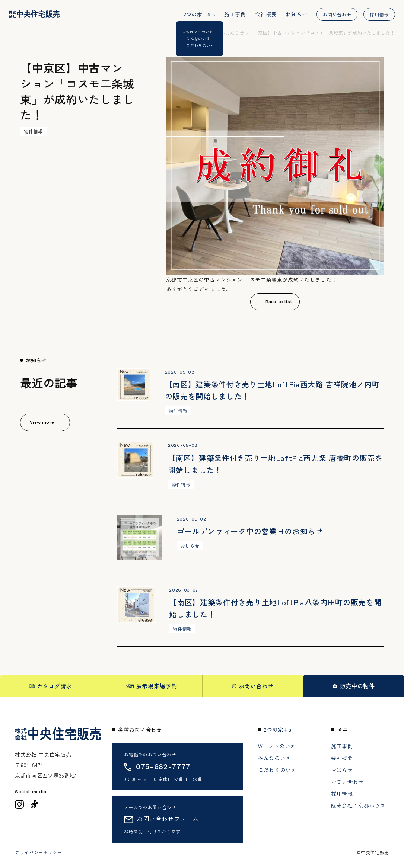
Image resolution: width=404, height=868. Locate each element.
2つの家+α (197, 14)
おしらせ (190, 546)
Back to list (279, 302)
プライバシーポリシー (39, 852)
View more (42, 422)
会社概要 (266, 14)
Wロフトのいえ (277, 746)
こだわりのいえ (277, 770)
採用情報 (379, 14)
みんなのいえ (274, 758)
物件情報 (33, 131)
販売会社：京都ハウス (358, 805)
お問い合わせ (337, 14)
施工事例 (235, 14)
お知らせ (297, 14)
